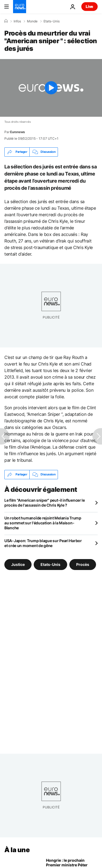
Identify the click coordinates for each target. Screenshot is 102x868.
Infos (17, 21)
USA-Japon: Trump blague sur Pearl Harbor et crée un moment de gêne (43, 543)
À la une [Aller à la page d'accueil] (17, 850)
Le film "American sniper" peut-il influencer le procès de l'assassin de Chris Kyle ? (45, 503)
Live (89, 6)
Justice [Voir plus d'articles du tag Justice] (18, 564)
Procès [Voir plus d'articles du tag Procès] (83, 564)
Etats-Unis (52, 21)
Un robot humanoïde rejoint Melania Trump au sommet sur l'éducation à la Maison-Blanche (43, 523)
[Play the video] (51, 88)
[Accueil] (6, 21)
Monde (32, 21)
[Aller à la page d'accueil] (20, 7)
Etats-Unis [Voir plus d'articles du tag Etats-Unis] (50, 564)
